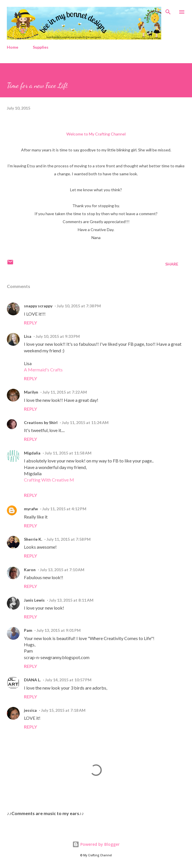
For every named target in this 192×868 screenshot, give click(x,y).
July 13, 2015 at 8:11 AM (71, 600)
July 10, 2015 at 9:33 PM (58, 336)
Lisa (28, 336)
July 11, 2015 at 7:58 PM (69, 539)
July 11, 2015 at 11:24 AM (85, 422)
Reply (30, 323)
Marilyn (31, 392)
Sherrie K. (33, 539)
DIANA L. (32, 680)
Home (13, 47)
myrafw (31, 509)
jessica (30, 710)
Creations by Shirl (41, 422)
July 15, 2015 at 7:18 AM (63, 710)
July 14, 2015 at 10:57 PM (68, 680)
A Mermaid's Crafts (43, 370)
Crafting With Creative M (49, 480)
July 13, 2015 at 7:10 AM (62, 570)
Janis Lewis (34, 600)
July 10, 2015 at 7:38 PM (79, 306)
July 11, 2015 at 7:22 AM (65, 392)
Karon (30, 570)
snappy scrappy (38, 306)
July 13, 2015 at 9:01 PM (59, 630)
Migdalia (32, 453)
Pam (28, 630)
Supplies (41, 47)
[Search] (168, 10)
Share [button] (172, 264)
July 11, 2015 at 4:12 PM (64, 509)
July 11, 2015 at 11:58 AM (68, 453)
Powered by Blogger (96, 844)
